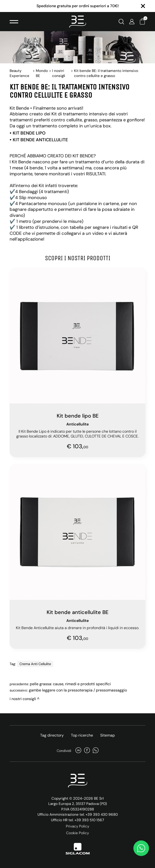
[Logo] (78, 22)
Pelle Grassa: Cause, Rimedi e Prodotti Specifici (70, 684)
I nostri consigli (59, 73)
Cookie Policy (77, 833)
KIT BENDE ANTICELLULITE (40, 140)
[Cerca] (121, 22)
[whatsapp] (96, 751)
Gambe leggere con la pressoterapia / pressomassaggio (78, 690)
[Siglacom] (78, 849)
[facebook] (87, 751)
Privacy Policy (77, 826)
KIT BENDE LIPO (29, 133)
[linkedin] (78, 751)
